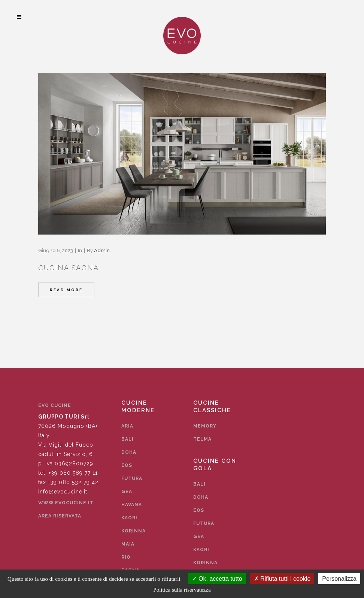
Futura (132, 478)
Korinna (134, 531)
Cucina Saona (69, 268)
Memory (205, 426)
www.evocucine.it (66, 503)
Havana (132, 505)
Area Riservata (60, 516)
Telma (202, 439)
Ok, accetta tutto (217, 579)
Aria (127, 426)
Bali (128, 439)
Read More (66, 290)
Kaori (129, 518)
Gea (127, 492)
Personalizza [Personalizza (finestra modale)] (339, 579)
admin (102, 250)
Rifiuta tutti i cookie (282, 579)
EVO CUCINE (55, 405)
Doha (129, 452)
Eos (127, 465)
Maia (128, 544)
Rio (126, 557)
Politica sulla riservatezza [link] (182, 590)
